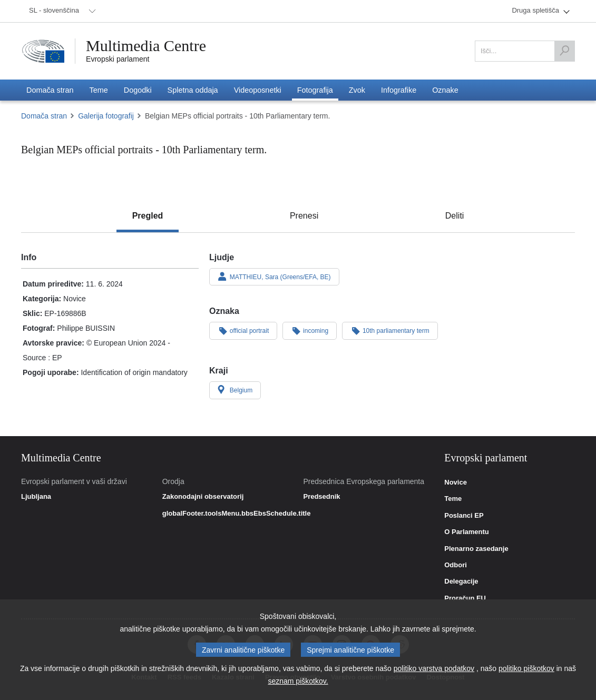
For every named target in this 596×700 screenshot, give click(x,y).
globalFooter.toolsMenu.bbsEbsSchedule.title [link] (237, 514)
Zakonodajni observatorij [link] (203, 497)
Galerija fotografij (106, 116)
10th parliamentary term (390, 330)
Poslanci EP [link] (464, 516)
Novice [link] (456, 482)
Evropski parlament (118, 59)
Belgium (235, 390)
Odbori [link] (456, 565)
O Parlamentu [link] (467, 532)
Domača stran (44, 116)
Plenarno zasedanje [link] (476, 549)
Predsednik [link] (321, 497)
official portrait (243, 330)
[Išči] (564, 51)
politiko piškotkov (526, 668)
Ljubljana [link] (36, 497)
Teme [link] (453, 499)
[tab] (148, 216)
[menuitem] (61, 11)
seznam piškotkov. (298, 681)
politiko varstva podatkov (434, 668)
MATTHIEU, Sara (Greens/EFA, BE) (274, 277)
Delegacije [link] (461, 581)
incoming (310, 330)
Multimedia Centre (146, 46)
